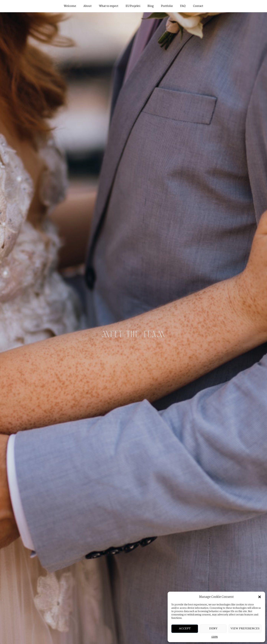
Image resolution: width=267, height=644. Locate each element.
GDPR (215, 637)
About (88, 6)
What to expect (109, 6)
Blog (151, 6)
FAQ (183, 6)
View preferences (245, 628)
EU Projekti (133, 6)
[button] (260, 597)
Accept (185, 628)
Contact (198, 6)
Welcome (70, 6)
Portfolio (167, 6)
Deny (213, 628)
